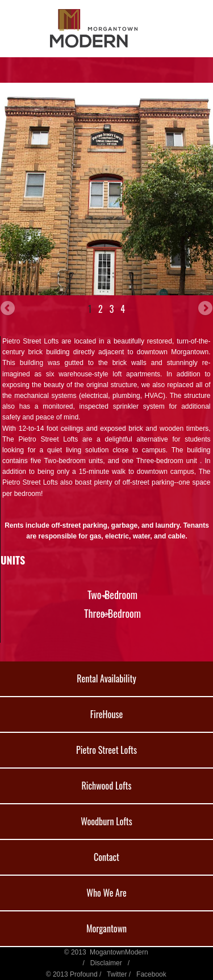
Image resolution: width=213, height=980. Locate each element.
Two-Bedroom (112, 595)
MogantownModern (119, 952)
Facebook (151, 974)
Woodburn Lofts (106, 821)
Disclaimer (106, 963)
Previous (9, 309)
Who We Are (106, 893)
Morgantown (106, 928)
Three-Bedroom (112, 613)
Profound (84, 974)
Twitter (117, 974)
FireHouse (106, 714)
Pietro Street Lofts (106, 750)
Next (204, 309)
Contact (106, 857)
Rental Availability (106, 678)
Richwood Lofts (106, 786)
